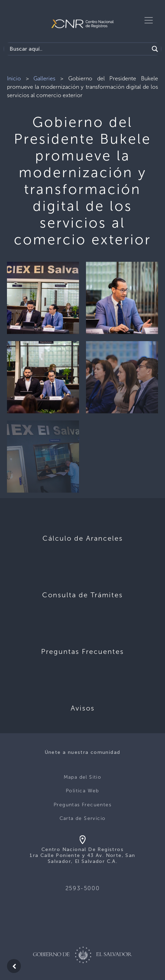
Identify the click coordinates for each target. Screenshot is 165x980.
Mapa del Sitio (83, 777)
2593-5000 (82, 888)
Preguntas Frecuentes (82, 805)
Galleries (44, 78)
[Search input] (78, 49)
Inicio (14, 78)
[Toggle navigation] (149, 20)
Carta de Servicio (83, 818)
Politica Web (82, 791)
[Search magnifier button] (155, 49)
